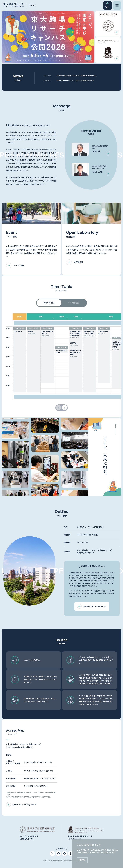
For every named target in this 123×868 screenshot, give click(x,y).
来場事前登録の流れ (79, 586)
